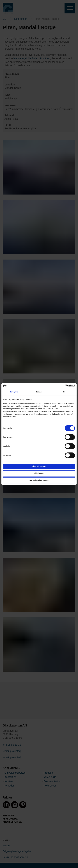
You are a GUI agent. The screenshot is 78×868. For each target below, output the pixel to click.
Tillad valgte (39, 473)
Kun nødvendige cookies (39, 480)
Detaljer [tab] (39, 392)
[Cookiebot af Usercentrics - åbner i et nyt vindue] (59, 386)
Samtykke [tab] (14, 392)
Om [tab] (64, 392)
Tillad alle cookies (39, 466)
